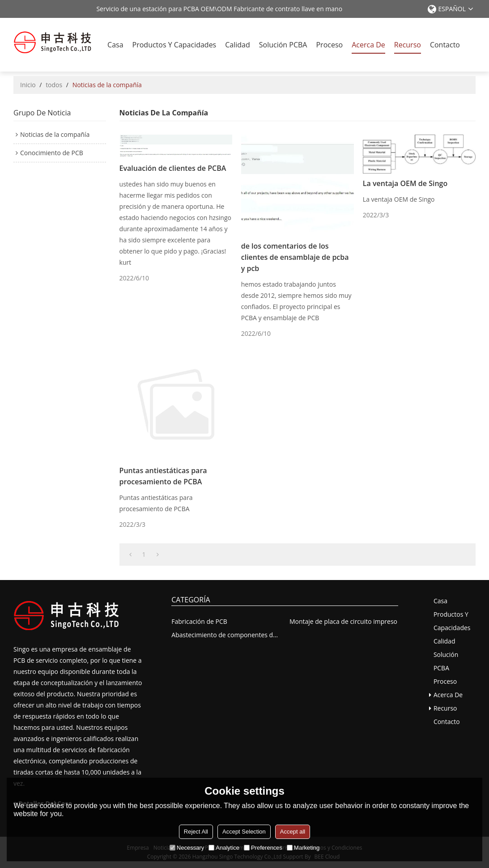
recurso (408, 45)
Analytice (224, 848)
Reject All (196, 832)
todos (54, 85)
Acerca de (368, 45)
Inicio (28, 85)
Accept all (293, 832)
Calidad (238, 45)
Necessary (187, 848)
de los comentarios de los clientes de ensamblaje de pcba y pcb (295, 257)
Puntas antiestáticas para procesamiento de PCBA (163, 476)
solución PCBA (283, 45)
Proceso (329, 45)
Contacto (445, 45)
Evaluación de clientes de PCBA (173, 168)
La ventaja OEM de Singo (405, 183)
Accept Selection (244, 832)
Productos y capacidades (174, 45)
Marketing (303, 848)
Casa (115, 45)
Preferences (263, 848)
